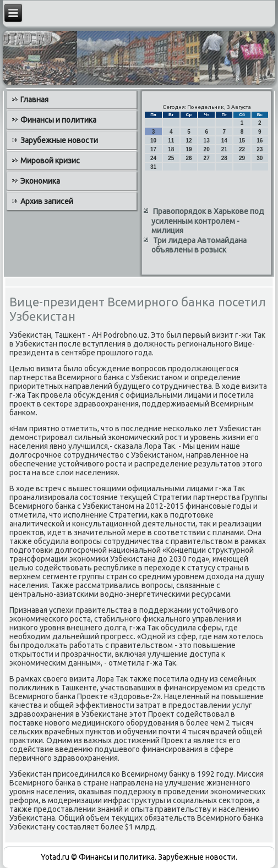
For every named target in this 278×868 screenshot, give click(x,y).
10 (153, 141)
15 (242, 141)
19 (189, 149)
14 (224, 141)
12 (189, 141)
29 (242, 158)
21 (224, 149)
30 (260, 158)
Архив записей (47, 201)
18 (171, 149)
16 (260, 141)
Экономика (40, 181)
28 (224, 158)
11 (171, 141)
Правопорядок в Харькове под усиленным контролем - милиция (208, 221)
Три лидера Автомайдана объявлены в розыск (199, 245)
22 (242, 149)
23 (260, 149)
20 (207, 149)
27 (207, 158)
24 (153, 158)
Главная (34, 100)
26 (189, 158)
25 (171, 158)
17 (153, 149)
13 (207, 141)
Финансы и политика (58, 120)
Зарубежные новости (59, 140)
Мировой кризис (50, 161)
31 (153, 167)
